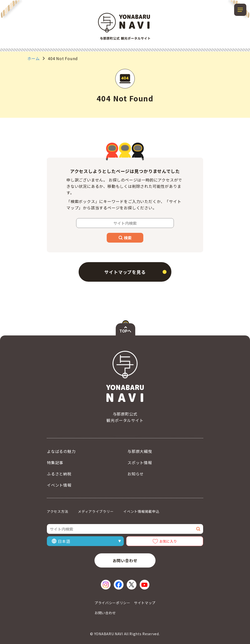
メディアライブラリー (96, 511)
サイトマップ (145, 603)
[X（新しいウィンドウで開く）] (132, 585)
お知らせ (136, 474)
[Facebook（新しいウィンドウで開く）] (119, 585)
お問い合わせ (125, 560)
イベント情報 (59, 485)
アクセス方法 (57, 511)
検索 (125, 238)
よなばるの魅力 (61, 451)
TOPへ (125, 331)
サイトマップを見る (125, 272)
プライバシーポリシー (112, 603)
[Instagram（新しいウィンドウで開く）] (106, 585)
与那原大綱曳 (140, 451)
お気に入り (168, 541)
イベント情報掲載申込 (141, 511)
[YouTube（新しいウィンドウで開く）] (145, 585)
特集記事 (55, 462)
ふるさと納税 (59, 474)
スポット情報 (140, 462)
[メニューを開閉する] (240, 10)
